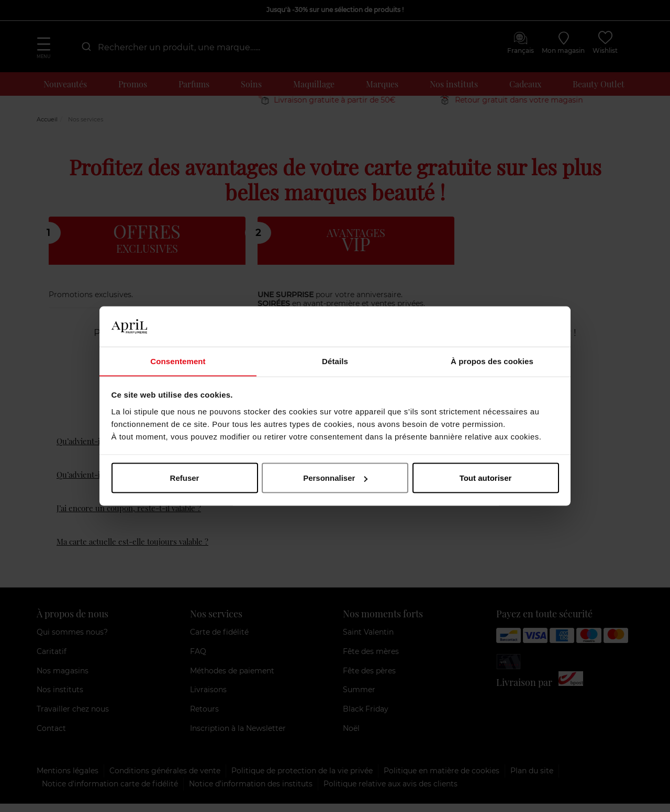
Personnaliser (335, 478)
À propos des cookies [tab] (492, 361)
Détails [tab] (335, 361)
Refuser (185, 478)
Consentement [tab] (178, 361)
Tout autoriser (486, 478)
